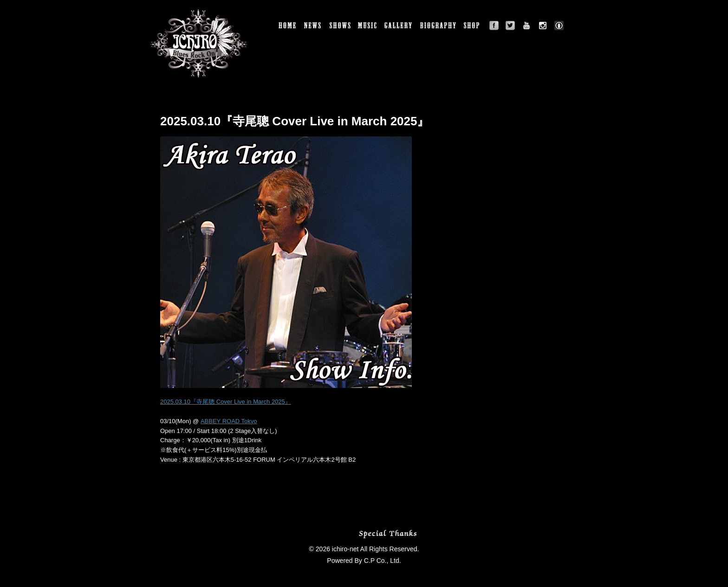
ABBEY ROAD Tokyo (229, 421)
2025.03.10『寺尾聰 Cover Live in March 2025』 (226, 402)
